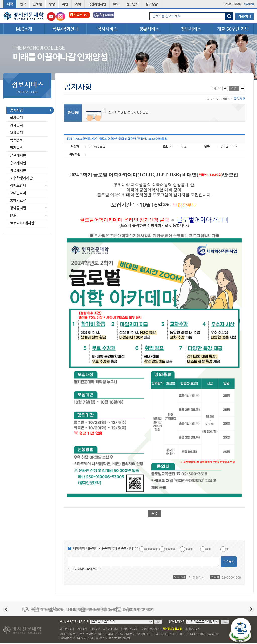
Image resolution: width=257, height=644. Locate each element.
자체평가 (82, 629)
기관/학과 (245, 16)
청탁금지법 (18, 208)
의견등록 (229, 562)
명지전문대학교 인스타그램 (61, 16)
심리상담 (152, 4)
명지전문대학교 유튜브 (51, 16)
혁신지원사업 (97, 4)
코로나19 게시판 (22, 223)
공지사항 (16, 110)
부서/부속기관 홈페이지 (74, 622)
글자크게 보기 (225, 89)
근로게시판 (18, 155)
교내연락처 (18, 193)
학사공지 (16, 118)
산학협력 (133, 4)
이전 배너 (6, 609)
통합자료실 (18, 200)
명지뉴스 (16, 148)
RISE (116, 4)
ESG (13, 215)
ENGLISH (249, 4)
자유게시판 (18, 170)
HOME (228, 4)
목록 (154, 513)
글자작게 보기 (242, 89)
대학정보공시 (67, 629)
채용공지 (16, 133)
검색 (229, 16)
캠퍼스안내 (18, 185)
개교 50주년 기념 (233, 29)
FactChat (107, 16)
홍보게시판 (18, 163)
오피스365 (79, 16)
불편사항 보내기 (130, 629)
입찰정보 (16, 140)
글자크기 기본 (234, 89)
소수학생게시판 (21, 178)
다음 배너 (251, 609)
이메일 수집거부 (150, 629)
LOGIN (238, 4)
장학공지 (16, 125)
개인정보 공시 (192, 629)
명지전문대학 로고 (24, 16)
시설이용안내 (110, 629)
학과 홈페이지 (177, 622)
